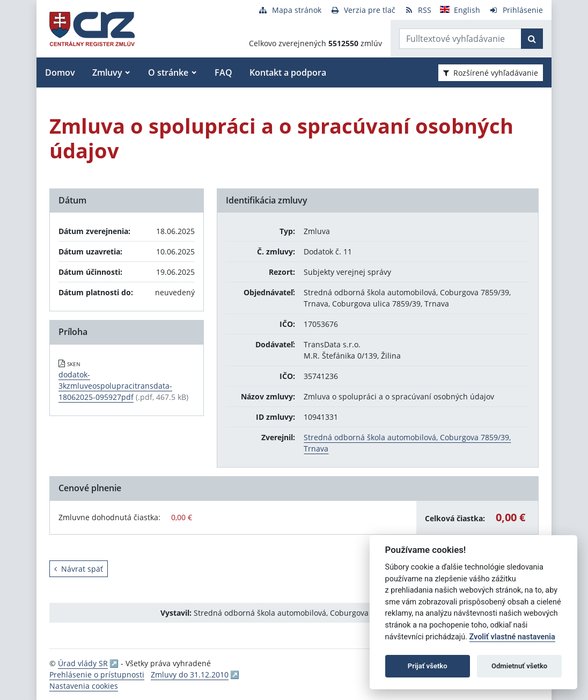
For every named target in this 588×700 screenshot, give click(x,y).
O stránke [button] (168, 72)
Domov (60, 72)
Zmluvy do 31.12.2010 (190, 675)
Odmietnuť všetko (519, 666)
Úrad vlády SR (83, 663)
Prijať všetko (428, 666)
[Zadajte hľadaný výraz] (460, 39)
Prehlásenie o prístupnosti (97, 675)
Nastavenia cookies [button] (84, 686)
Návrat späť (79, 569)
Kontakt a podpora (288, 72)
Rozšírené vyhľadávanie (491, 73)
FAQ (223, 72)
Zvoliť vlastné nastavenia (512, 637)
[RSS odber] (418, 10)
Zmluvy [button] (107, 72)
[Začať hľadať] (532, 39)
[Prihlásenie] (516, 10)
